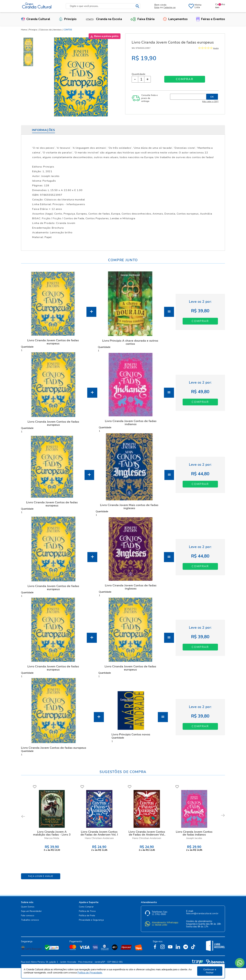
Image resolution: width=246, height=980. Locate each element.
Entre (157, 8)
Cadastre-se (170, 8)
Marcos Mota (52, 838)
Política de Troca (87, 911)
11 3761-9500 (159, 914)
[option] (29, 45)
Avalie (216, 48)
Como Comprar (86, 907)
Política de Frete (87, 916)
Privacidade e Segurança (91, 920)
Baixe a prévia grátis (106, 36)
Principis (68, 19)
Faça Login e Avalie (41, 876)
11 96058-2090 (159, 925)
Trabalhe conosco (30, 920)
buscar (138, 6)
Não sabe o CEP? (210, 101)
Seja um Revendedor (31, 911)
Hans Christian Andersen (99, 838)
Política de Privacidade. (90, 973)
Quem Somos (28, 907)
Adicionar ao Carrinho (200, 321)
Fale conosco (28, 916)
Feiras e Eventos (211, 19)
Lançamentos (175, 19)
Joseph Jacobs (194, 838)
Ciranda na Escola (103, 19)
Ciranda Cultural (36, 19)
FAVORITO (35, 787)
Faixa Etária (142, 19)
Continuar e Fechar (210, 971)
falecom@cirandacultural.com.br (202, 914)
